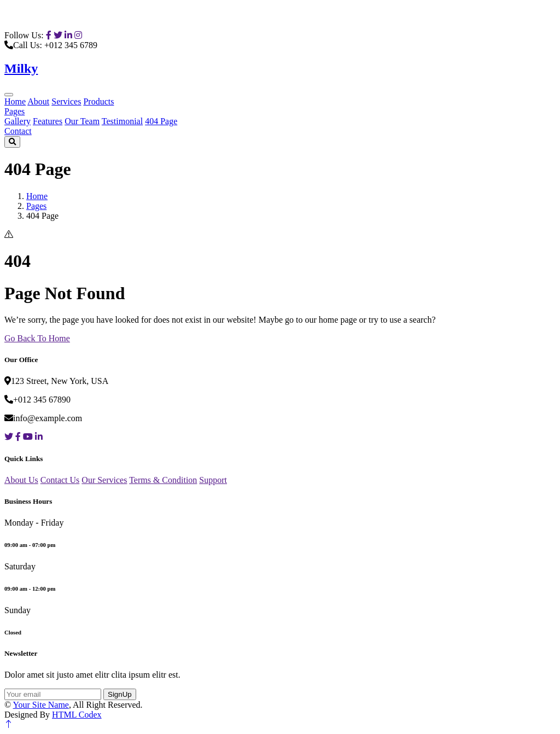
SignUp (120, 694)
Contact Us (60, 480)
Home (15, 101)
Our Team (82, 121)
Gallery (17, 121)
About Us (21, 480)
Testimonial (122, 121)
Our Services (104, 480)
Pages (14, 111)
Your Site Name (41, 705)
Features (48, 121)
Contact (18, 131)
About (38, 101)
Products (98, 101)
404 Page (161, 121)
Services (66, 101)
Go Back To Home (37, 338)
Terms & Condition (163, 480)
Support (213, 480)
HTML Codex (77, 715)
